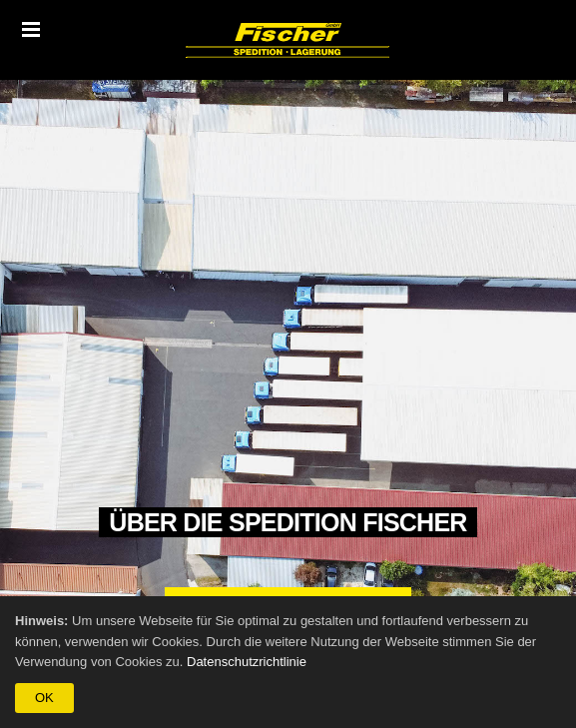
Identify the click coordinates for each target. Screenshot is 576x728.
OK (44, 698)
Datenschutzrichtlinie (247, 662)
